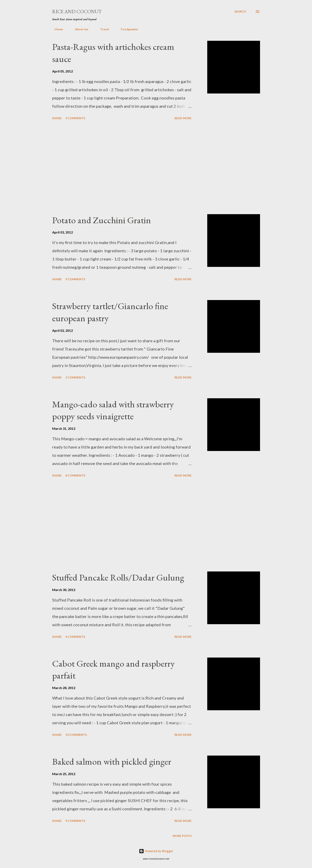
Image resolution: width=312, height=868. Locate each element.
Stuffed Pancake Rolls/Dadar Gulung (118, 577)
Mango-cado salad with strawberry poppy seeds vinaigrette (113, 410)
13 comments (76, 735)
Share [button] (57, 118)
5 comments (75, 377)
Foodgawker (127, 29)
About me (79, 29)
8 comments (75, 475)
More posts (182, 836)
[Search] (240, 12)
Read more (183, 118)
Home (56, 29)
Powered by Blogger (156, 851)
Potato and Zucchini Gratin (102, 220)
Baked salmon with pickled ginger (112, 761)
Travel (102, 29)
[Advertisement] (122, 168)
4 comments (75, 637)
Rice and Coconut (77, 11)
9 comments (75, 118)
